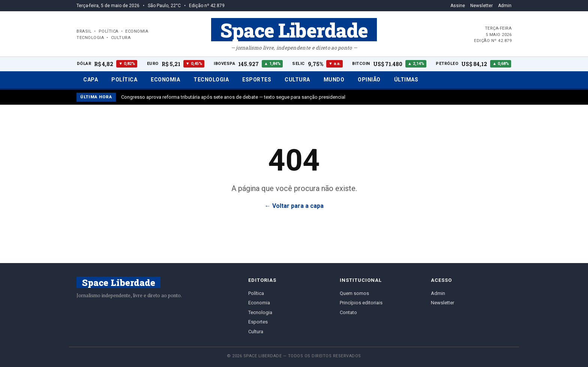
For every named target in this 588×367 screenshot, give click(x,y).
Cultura (297, 80)
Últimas (406, 80)
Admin (505, 6)
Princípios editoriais (361, 303)
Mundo (334, 80)
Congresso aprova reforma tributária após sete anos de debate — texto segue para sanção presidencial (233, 97)
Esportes (257, 80)
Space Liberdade (294, 30)
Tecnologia (211, 80)
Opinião (369, 80)
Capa (91, 80)
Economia (165, 80)
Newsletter (481, 6)
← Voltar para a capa (294, 206)
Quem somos (354, 293)
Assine (458, 6)
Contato (348, 312)
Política (124, 80)
